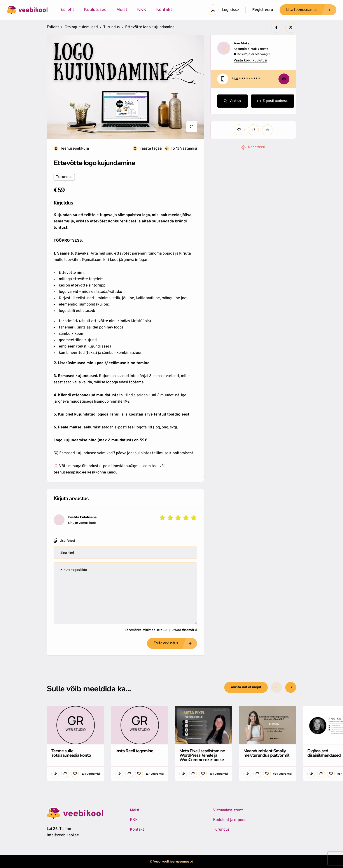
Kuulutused (95, 10)
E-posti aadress (273, 101)
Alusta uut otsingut (246, 687)
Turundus (111, 27)
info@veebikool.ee (63, 835)
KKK (142, 10)
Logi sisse (230, 10)
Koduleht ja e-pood (230, 820)
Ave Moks (242, 43)
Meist (122, 10)
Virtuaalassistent (228, 810)
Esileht (67, 10)
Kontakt (164, 10)
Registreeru (263, 10)
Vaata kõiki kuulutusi (250, 61)
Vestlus (232, 101)
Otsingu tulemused (81, 27)
